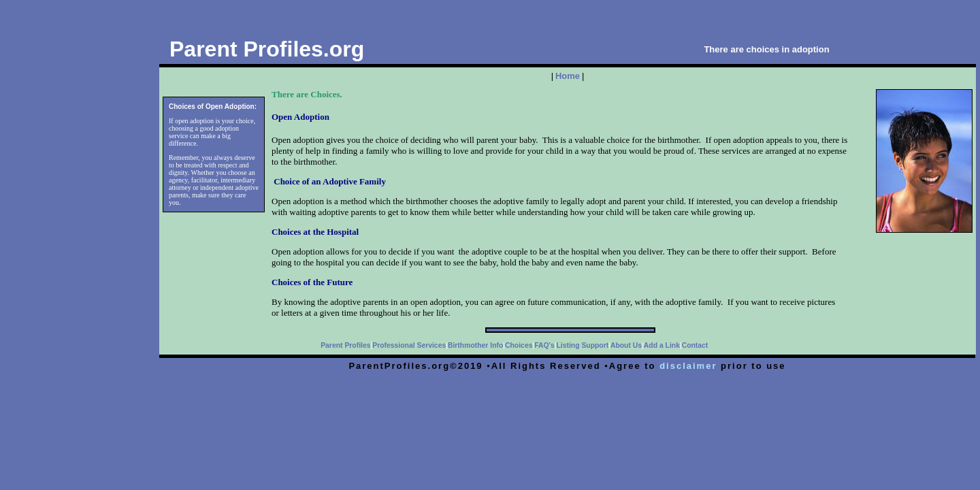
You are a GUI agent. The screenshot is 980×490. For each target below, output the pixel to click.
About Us (626, 345)
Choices (519, 345)
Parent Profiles (345, 345)
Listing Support (582, 345)
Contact (695, 345)
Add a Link (662, 345)
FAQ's (544, 345)
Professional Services (409, 345)
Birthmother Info (475, 345)
